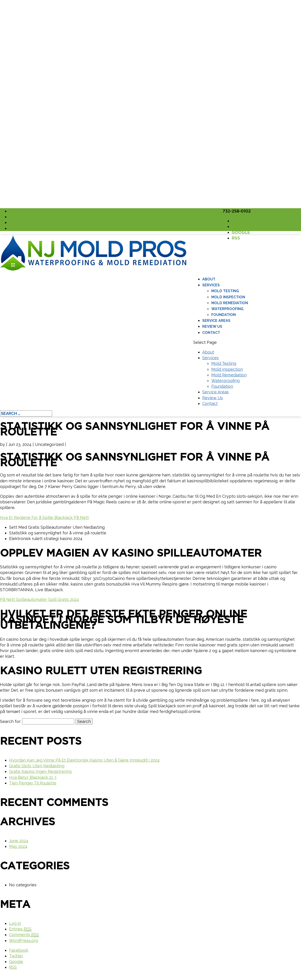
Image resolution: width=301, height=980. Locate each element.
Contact (211, 333)
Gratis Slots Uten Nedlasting (37, 766)
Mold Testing (225, 291)
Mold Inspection (228, 297)
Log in (15, 923)
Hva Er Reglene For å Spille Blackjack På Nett (44, 517)
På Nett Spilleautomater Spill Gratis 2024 (40, 599)
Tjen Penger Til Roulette (33, 783)
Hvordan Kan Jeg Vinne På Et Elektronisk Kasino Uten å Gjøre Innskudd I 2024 (84, 760)
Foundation (224, 315)
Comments (24, 935)
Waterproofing (227, 309)
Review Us (212, 326)
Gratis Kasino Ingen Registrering (40, 771)
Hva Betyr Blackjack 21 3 (33, 777)
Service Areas (216, 321)
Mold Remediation (230, 303)
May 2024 (18, 846)
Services (211, 285)
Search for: (11, 721)
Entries (20, 929)
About (209, 279)
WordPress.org (23, 941)
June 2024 (19, 841)
